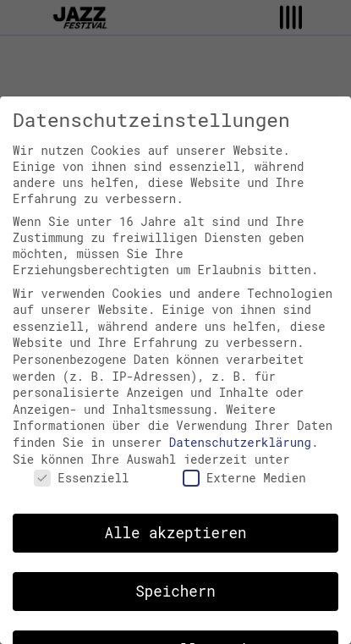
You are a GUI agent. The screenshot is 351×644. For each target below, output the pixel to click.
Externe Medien (244, 478)
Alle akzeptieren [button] (175, 533)
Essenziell (81, 478)
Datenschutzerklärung (240, 442)
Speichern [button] (175, 591)
